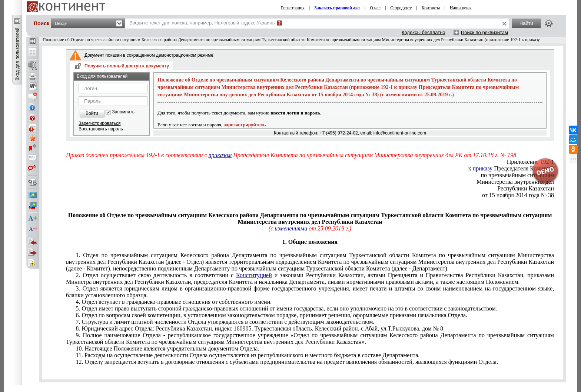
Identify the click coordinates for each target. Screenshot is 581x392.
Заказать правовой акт (337, 8)
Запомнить (123, 112)
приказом (220, 155)
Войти (92, 113)
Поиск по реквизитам (484, 32)
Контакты (431, 8)
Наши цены (461, 8)
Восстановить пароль (101, 129)
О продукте (401, 8)
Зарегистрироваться (99, 123)
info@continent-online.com (400, 133)
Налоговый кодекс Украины (245, 23)
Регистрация (293, 8)
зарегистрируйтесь (245, 125)
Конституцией (254, 275)
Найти (526, 23)
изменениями (291, 228)
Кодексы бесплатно (424, 32)
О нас (375, 8)
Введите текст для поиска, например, (202, 23)
